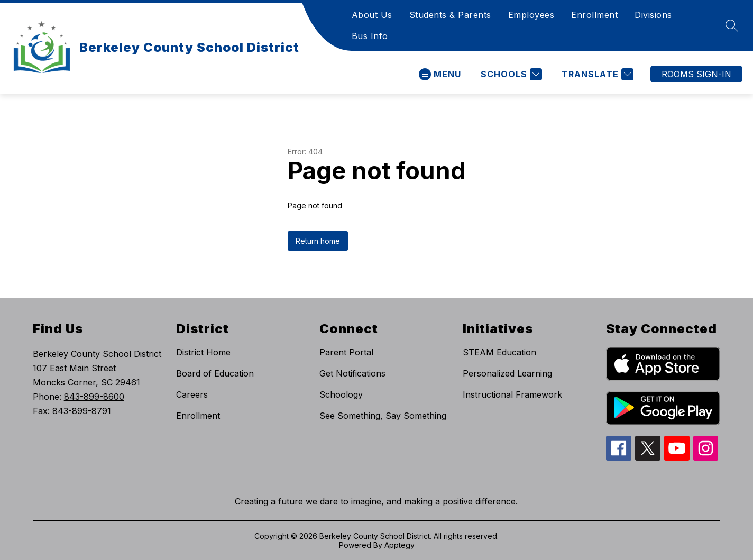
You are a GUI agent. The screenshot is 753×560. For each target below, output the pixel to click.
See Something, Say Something (383, 416)
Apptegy (400, 545)
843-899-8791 (82, 411)
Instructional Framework (512, 394)
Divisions (653, 15)
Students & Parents (450, 15)
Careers (192, 394)
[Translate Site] (596, 74)
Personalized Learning (507, 373)
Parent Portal (346, 352)
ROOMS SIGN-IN (696, 74)
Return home (318, 241)
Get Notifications (352, 373)
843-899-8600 (94, 397)
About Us (372, 15)
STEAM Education (499, 352)
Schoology (341, 394)
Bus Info (370, 36)
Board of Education (215, 373)
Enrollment (594, 15)
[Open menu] (440, 74)
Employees (531, 15)
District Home (203, 352)
